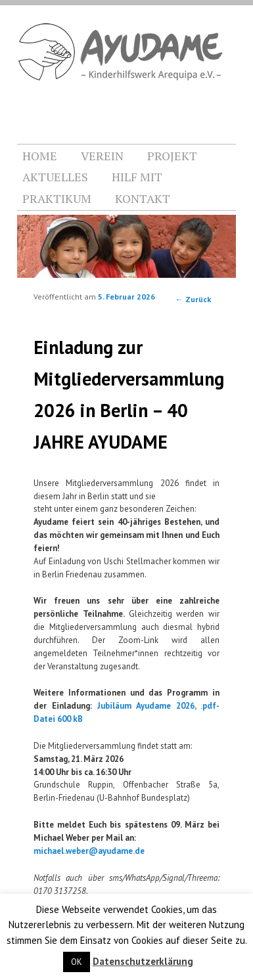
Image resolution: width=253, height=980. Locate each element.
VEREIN (102, 156)
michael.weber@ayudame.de (89, 851)
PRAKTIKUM (57, 198)
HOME (40, 156)
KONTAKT (143, 198)
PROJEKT (172, 156)
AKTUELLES (55, 177)
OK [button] (77, 962)
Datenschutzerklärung (143, 961)
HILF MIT (137, 177)
